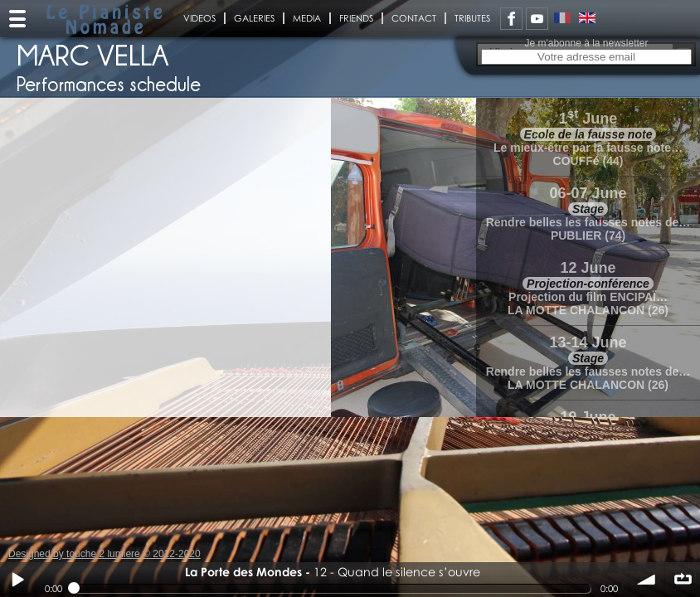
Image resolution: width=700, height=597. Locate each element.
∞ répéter (683, 580)
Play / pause (17, 580)
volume (647, 580)
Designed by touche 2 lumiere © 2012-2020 (105, 554)
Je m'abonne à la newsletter (586, 43)
